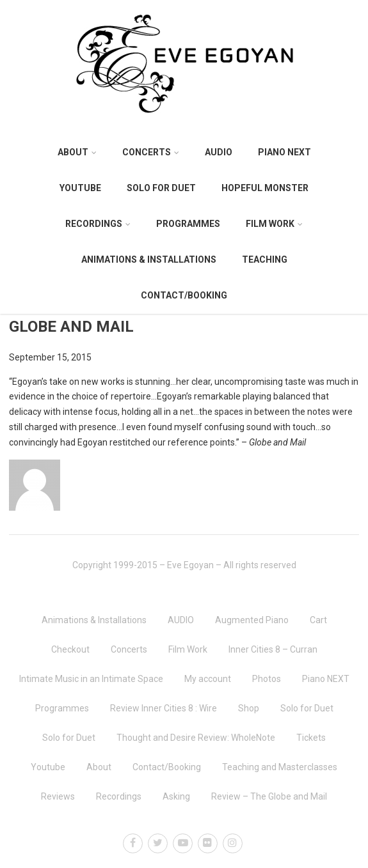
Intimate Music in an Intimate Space (91, 679)
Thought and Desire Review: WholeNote (196, 738)
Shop (249, 708)
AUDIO (219, 152)
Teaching (265, 260)
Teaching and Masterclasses (280, 767)
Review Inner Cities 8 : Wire (164, 708)
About (77, 152)
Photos (267, 679)
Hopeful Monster (265, 188)
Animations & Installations (149, 260)
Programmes (188, 224)
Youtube (80, 188)
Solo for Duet (161, 188)
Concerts (151, 152)
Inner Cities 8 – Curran (273, 649)
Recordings (98, 224)
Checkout (70, 649)
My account (208, 679)
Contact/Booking (184, 295)
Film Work (274, 224)
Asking (176, 796)
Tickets (311, 738)
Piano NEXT (284, 152)
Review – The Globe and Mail (269, 796)
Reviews (58, 796)
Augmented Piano (252, 620)
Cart (318, 620)
